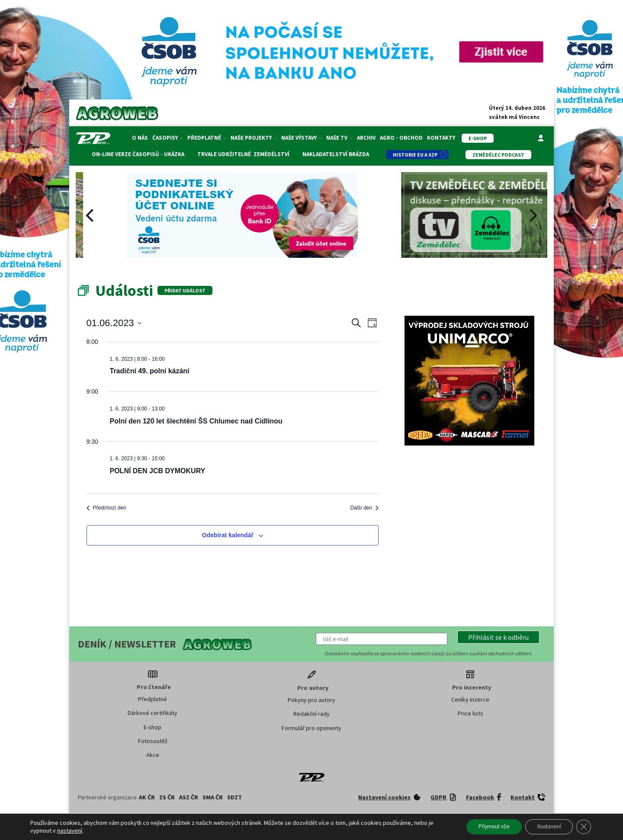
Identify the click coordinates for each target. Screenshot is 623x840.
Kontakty (441, 138)
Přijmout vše (488, 827)
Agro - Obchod (401, 138)
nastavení (70, 830)
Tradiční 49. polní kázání (150, 371)
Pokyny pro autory (311, 700)
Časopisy (168, 138)
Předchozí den (106, 508)
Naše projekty (254, 138)
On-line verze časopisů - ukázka (138, 154)
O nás (140, 138)
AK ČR (147, 797)
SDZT (234, 797)
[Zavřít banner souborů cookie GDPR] (583, 827)
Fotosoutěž (153, 741)
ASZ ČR (189, 797)
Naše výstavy (302, 138)
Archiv (366, 138)
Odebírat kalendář (228, 535)
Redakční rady (311, 714)
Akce (153, 755)
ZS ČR (167, 797)
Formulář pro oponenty (311, 728)
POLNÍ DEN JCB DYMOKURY (158, 471)
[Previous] (91, 215)
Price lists (470, 713)
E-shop (153, 727)
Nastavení (546, 827)
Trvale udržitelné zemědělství (243, 154)
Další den (364, 508)
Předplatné (207, 138)
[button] (498, 637)
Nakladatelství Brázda (335, 154)
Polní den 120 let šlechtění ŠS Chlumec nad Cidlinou (196, 421)
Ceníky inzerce (470, 699)
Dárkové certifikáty (153, 713)
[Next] (532, 215)
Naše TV (339, 138)
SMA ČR (213, 797)
